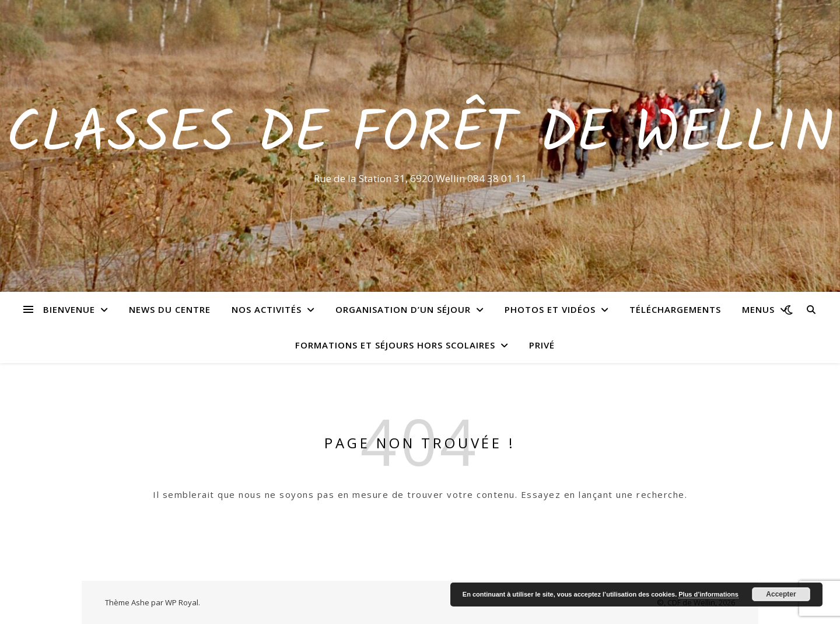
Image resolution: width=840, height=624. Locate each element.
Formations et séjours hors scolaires (395, 345)
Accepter (781, 594)
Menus (758, 309)
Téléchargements (675, 309)
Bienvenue (69, 309)
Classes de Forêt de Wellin (420, 135)
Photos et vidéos (550, 309)
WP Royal (182, 602)
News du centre (170, 309)
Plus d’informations (708, 594)
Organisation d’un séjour (403, 309)
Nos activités (267, 309)
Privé (542, 345)
